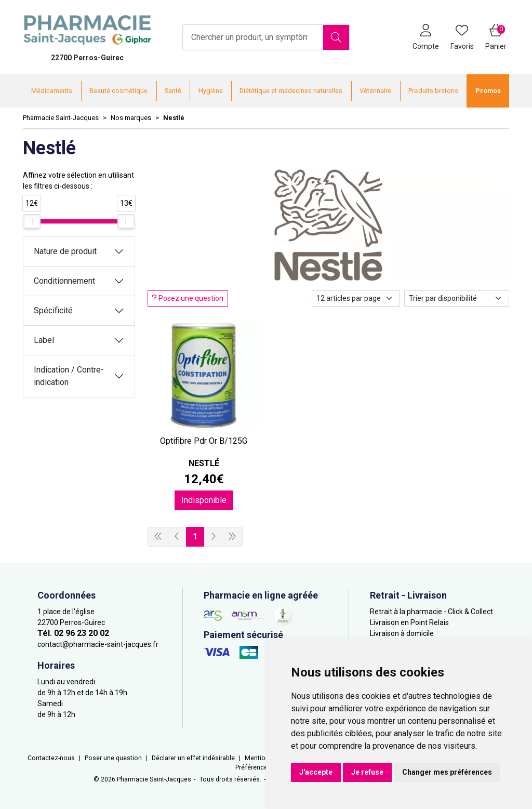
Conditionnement (64, 281)
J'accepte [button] (316, 772)
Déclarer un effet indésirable (193, 758)
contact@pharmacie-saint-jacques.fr (98, 644)
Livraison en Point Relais (409, 622)
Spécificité (53, 310)
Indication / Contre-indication (69, 376)
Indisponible (204, 500)
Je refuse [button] (367, 772)
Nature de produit (65, 251)
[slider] (32, 221)
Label (44, 340)
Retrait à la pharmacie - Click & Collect (431, 612)
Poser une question (113, 758)
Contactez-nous (51, 758)
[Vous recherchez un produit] (253, 37)
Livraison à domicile (402, 633)
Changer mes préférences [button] (447, 772)
